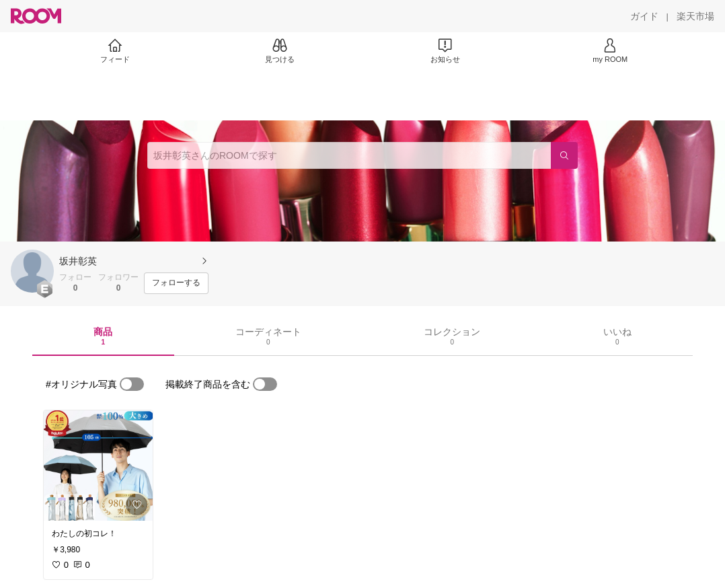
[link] (98, 466)
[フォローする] (176, 283)
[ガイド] (644, 16)
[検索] (564, 155)
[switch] (132, 384)
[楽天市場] (695, 16)
